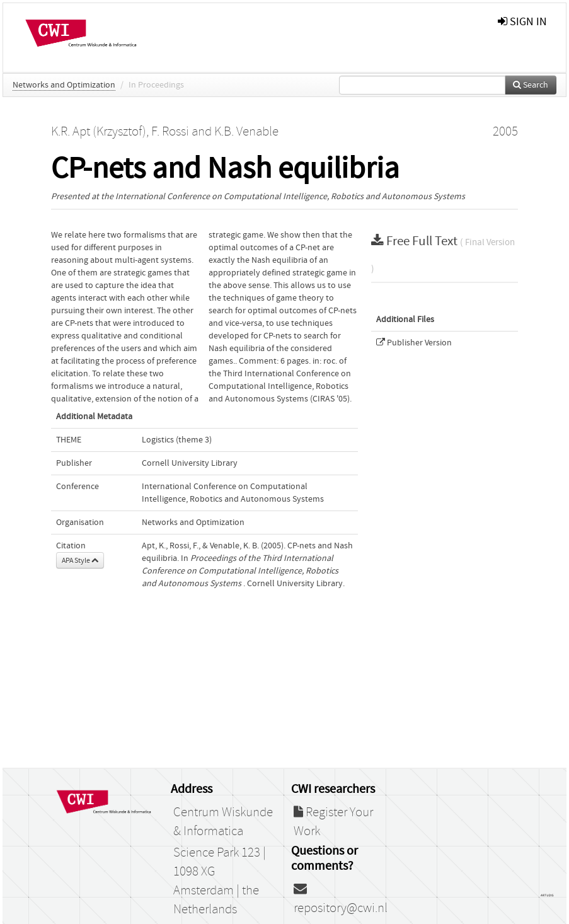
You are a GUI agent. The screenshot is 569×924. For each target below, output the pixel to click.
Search (531, 85)
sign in (522, 22)
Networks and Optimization (64, 85)
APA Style (80, 560)
